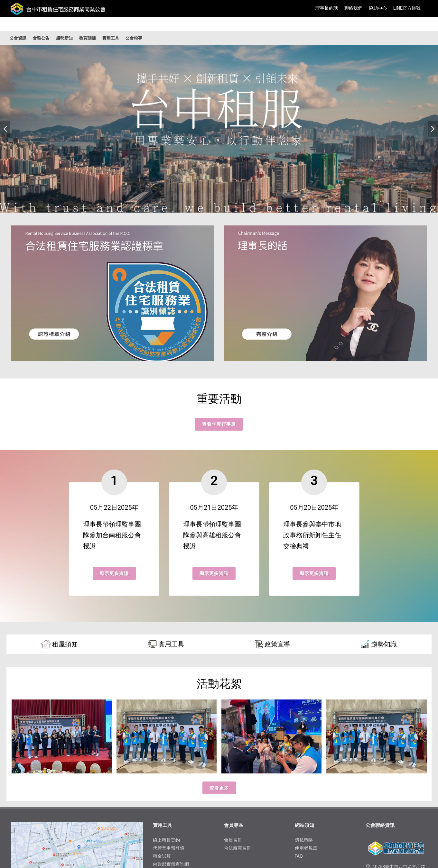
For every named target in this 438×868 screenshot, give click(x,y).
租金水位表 (164, 806)
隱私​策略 (304, 766)
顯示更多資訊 (114, 573)
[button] (5, 129)
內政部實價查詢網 (171, 790)
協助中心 (378, 8)
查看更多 (219, 714)
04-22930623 (386, 816)
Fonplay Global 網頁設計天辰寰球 (311, 851)
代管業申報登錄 (169, 774)
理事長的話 (327, 8)
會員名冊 (233, 766)
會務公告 (41, 38)
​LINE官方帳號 (407, 8)
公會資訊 (18, 38)
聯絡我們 (353, 8)
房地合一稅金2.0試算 (174, 798)
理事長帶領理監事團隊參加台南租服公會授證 (112, 535)
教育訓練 (88, 38)
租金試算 (162, 782)
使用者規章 (306, 774)
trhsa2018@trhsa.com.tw (398, 808)
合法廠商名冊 (238, 774)
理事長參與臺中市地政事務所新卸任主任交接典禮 (312, 535)
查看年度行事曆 (219, 424)
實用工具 (111, 38)
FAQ (299, 782)
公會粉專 (134, 38)
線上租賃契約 (166, 766)
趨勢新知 (64, 38)
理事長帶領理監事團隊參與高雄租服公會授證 (212, 535)
